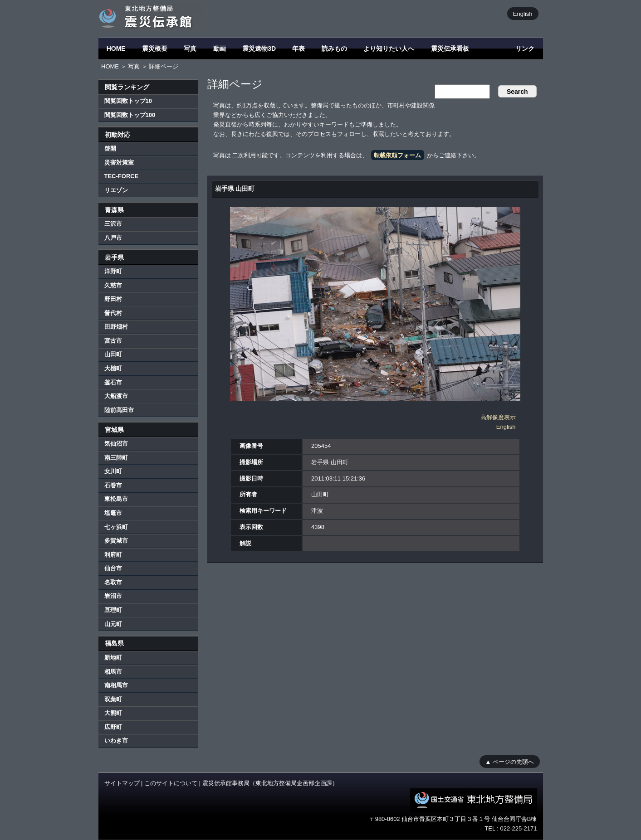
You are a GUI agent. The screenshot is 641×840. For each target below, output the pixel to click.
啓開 (110, 148)
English (523, 13)
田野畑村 (116, 327)
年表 (298, 49)
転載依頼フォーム (397, 155)
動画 (220, 49)
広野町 (113, 727)
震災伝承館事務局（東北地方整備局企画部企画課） (270, 783)
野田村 (113, 299)
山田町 (113, 354)
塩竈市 (113, 513)
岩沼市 (113, 596)
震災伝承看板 (450, 49)
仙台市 (113, 568)
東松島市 (116, 499)
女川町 (113, 471)
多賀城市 (116, 541)
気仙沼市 (116, 444)
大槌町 (113, 368)
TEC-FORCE (122, 176)
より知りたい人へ (389, 49)
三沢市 (113, 224)
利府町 (113, 555)
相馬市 (113, 672)
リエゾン (116, 190)
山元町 (113, 624)
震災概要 (155, 49)
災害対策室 (119, 163)
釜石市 (113, 382)
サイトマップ (122, 783)
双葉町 (113, 699)
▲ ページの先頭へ (510, 761)
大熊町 (113, 713)
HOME (116, 49)
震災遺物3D (259, 49)
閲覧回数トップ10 (128, 101)
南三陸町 (116, 458)
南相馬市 (116, 685)
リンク (525, 49)
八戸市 (113, 238)
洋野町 (113, 271)
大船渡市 (116, 396)
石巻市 (113, 485)
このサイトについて (171, 783)
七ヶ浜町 (116, 527)
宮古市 (113, 341)
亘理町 (113, 610)
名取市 (113, 582)
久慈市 (113, 285)
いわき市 (116, 740)
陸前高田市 (119, 410)
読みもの (334, 49)
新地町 (113, 658)
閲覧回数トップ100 (130, 115)
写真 (190, 49)
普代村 (113, 313)
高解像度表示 (498, 417)
